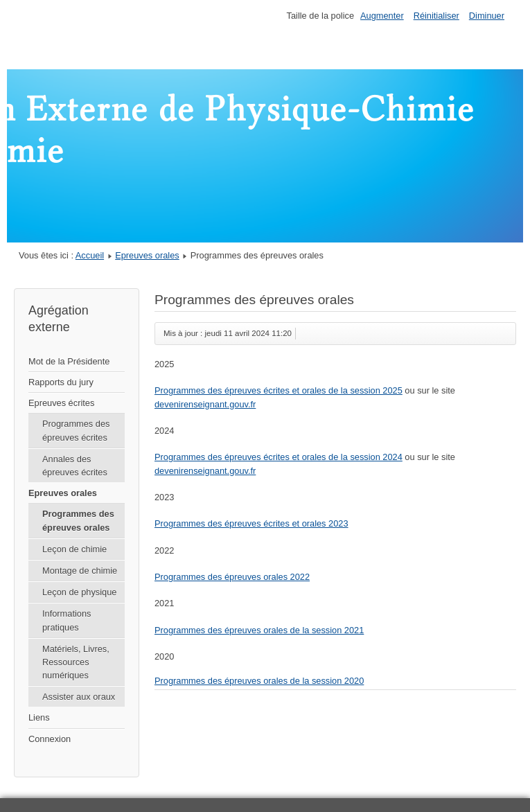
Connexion (50, 739)
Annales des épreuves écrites (75, 466)
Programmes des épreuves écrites (76, 430)
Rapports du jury (61, 382)
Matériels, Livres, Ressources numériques (76, 662)
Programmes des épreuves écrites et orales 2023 (251, 523)
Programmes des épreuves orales (78, 520)
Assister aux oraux (79, 697)
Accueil (90, 255)
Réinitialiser (436, 16)
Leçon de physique (79, 592)
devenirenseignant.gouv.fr (205, 404)
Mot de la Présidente (69, 361)
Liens (39, 717)
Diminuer (487, 16)
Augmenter (382, 16)
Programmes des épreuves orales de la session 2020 (259, 681)
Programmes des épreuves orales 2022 (232, 577)
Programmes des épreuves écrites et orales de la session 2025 (279, 390)
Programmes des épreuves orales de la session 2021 (259, 630)
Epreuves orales (147, 255)
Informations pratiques (67, 620)
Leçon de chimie (74, 549)
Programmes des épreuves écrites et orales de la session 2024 (279, 457)
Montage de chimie (80, 571)
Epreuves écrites (61, 403)
